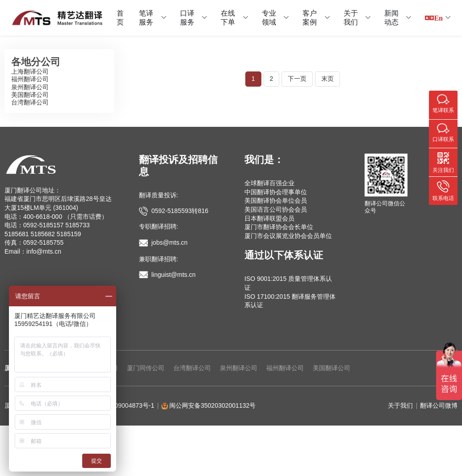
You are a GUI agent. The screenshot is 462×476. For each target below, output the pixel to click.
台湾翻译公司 (30, 102)
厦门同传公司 (146, 368)
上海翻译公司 (30, 71)
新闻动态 (391, 18)
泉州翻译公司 (30, 87)
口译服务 (187, 18)
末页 (328, 79)
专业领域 (269, 18)
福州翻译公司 (30, 79)
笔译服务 (146, 18)
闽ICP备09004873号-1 (123, 405)
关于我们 (351, 18)
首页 (120, 18)
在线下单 (228, 18)
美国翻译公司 (30, 95)
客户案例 (310, 18)
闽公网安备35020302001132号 (212, 405)
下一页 (297, 79)
